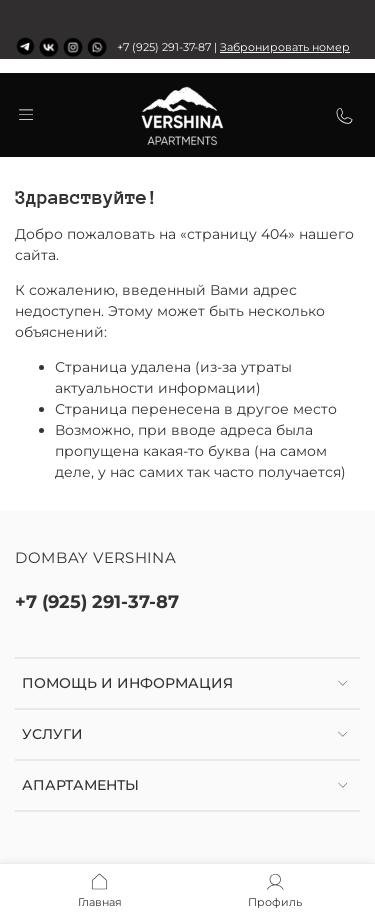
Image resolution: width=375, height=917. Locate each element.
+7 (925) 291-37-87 (97, 601)
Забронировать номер (285, 47)
